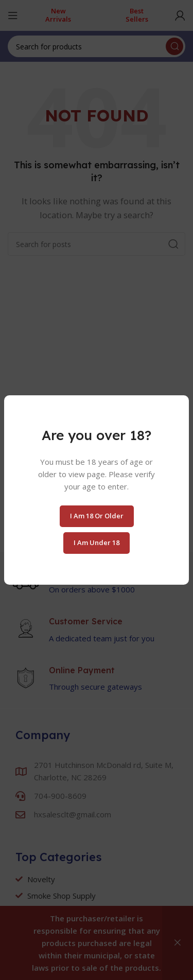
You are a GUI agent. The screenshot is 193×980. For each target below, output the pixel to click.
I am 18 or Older (97, 516)
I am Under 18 (97, 542)
